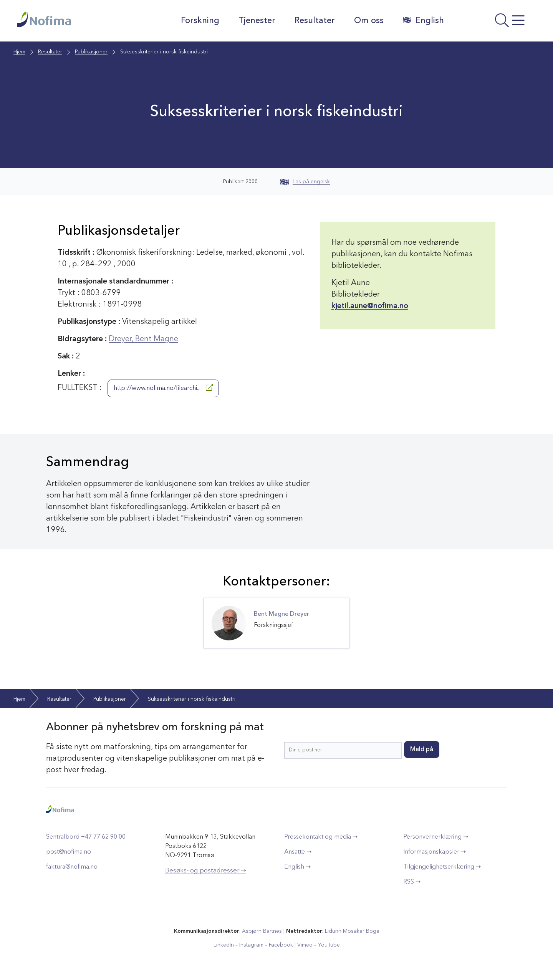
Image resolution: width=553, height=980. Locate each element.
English (423, 20)
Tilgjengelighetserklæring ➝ (442, 867)
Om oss (369, 21)
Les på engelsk (305, 182)
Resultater (315, 21)
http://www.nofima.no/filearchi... (163, 388)
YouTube (329, 945)
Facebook (281, 945)
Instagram (251, 945)
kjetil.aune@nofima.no (370, 306)
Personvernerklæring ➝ (436, 837)
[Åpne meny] (494, 23)
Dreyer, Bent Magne (143, 339)
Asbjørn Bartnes (262, 931)
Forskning (200, 21)
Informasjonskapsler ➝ (435, 852)
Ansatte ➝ (298, 852)
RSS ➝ (412, 882)
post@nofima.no (69, 852)
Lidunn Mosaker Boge (352, 931)
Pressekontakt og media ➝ (321, 837)
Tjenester (257, 21)
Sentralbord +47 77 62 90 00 (86, 837)
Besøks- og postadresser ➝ (206, 871)
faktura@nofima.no (72, 867)
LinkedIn (224, 945)
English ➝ (297, 867)
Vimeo (305, 945)
